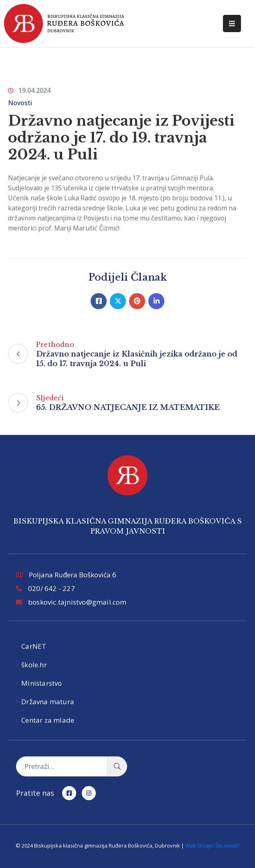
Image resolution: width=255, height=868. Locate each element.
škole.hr (34, 665)
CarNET (34, 646)
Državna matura (48, 702)
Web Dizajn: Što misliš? (212, 846)
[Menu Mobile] (232, 23)
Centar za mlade (48, 720)
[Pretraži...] (62, 766)
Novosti (20, 103)
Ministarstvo (41, 683)
